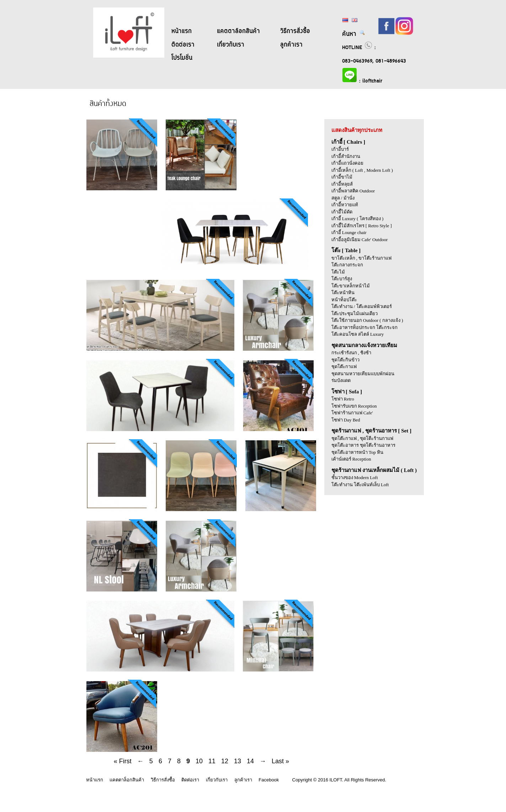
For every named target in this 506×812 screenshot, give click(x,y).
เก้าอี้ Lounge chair (349, 232)
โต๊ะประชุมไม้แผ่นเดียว (355, 314)
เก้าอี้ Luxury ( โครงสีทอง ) (358, 219)
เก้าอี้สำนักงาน (346, 156)
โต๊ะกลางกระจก (347, 265)
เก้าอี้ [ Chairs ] (348, 142)
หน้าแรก (182, 31)
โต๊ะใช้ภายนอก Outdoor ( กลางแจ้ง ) (367, 320)
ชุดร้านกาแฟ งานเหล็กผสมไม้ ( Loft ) (374, 470)
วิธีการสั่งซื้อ (295, 31)
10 (199, 761)
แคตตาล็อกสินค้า (238, 31)
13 (238, 761)
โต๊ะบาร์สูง (342, 279)
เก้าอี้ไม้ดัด (342, 212)
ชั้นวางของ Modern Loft (355, 477)
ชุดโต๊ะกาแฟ (344, 367)
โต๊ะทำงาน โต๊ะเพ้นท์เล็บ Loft (360, 485)
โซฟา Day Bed (346, 420)
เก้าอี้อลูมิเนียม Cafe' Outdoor (360, 240)
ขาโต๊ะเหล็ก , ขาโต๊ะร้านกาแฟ (362, 258)
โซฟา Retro (343, 399)
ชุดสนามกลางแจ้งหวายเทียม (364, 345)
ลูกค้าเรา (291, 45)
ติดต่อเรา (183, 45)
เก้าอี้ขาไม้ (342, 177)
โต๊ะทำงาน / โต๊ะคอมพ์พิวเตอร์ (362, 306)
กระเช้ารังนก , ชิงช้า (351, 353)
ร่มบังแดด (341, 380)
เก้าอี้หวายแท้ (345, 205)
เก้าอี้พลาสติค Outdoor (353, 191)
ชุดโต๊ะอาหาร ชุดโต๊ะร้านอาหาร (363, 445)
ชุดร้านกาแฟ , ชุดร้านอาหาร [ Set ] (372, 431)
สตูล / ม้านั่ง (343, 198)
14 (250, 761)
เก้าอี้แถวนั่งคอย (347, 163)
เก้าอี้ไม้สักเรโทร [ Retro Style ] (362, 226)
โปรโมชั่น (182, 58)
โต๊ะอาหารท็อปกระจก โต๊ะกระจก (364, 327)
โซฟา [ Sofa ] (347, 392)
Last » (280, 761)
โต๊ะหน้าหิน (343, 293)
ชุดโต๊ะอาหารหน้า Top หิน (358, 452)
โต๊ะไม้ (338, 272)
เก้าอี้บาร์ (340, 149)
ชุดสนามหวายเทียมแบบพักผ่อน (363, 374)
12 (225, 761)
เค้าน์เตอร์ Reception (351, 459)
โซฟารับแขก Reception (354, 406)
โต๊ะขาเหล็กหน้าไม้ (351, 286)
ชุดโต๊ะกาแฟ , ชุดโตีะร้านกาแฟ (363, 438)
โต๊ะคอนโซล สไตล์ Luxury (358, 334)
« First (123, 761)
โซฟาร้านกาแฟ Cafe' (352, 413)
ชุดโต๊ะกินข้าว (345, 360)
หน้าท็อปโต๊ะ (344, 300)
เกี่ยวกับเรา (231, 45)
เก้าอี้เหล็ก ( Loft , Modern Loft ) (362, 170)
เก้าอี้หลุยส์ (342, 184)
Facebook (269, 780)
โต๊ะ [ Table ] (346, 250)
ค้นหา (354, 34)
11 (212, 761)
